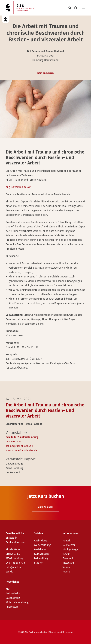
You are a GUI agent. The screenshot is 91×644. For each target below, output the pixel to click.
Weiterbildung (42, 545)
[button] (84, 8)
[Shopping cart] (74, 8)
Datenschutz (13, 598)
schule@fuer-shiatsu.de (19, 446)
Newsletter (69, 545)
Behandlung (41, 558)
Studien (39, 563)
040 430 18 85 (13, 441)
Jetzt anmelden (45, 73)
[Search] (68, 8)
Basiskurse (40, 549)
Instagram (68, 563)
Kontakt (67, 541)
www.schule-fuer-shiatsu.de (21, 450)
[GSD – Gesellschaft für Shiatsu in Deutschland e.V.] (20, 8)
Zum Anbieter (46, 507)
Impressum (12, 607)
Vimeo (66, 567)
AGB (8, 589)
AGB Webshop (14, 593)
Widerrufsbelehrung (17, 602)
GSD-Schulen (41, 554)
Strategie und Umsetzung (61, 632)
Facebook (68, 558)
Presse (66, 572)
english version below (18, 187)
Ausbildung (41, 541)
